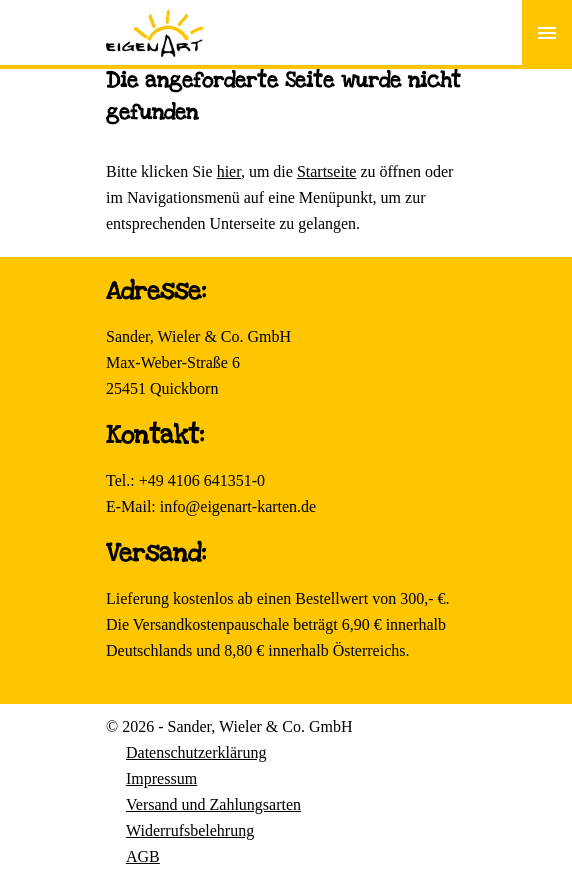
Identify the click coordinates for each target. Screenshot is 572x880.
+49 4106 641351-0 (202, 480)
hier (229, 171)
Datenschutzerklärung (196, 752)
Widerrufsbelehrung (190, 830)
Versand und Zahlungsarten (213, 804)
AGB (143, 856)
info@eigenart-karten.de (238, 506)
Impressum (161, 778)
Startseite (327, 171)
